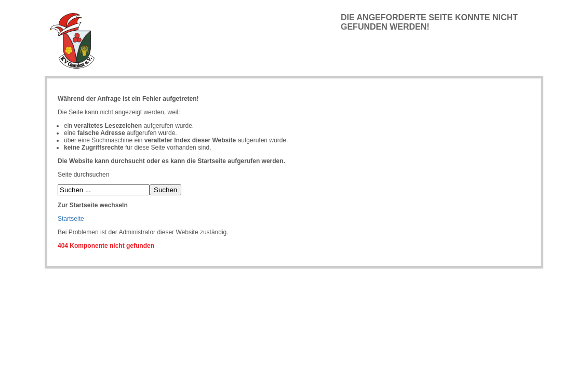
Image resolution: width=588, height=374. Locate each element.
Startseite (71, 219)
